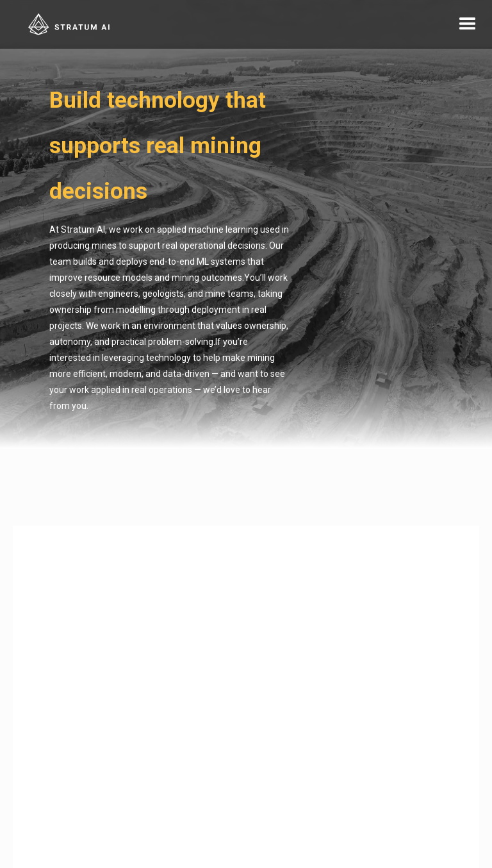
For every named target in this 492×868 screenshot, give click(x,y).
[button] (468, 24)
